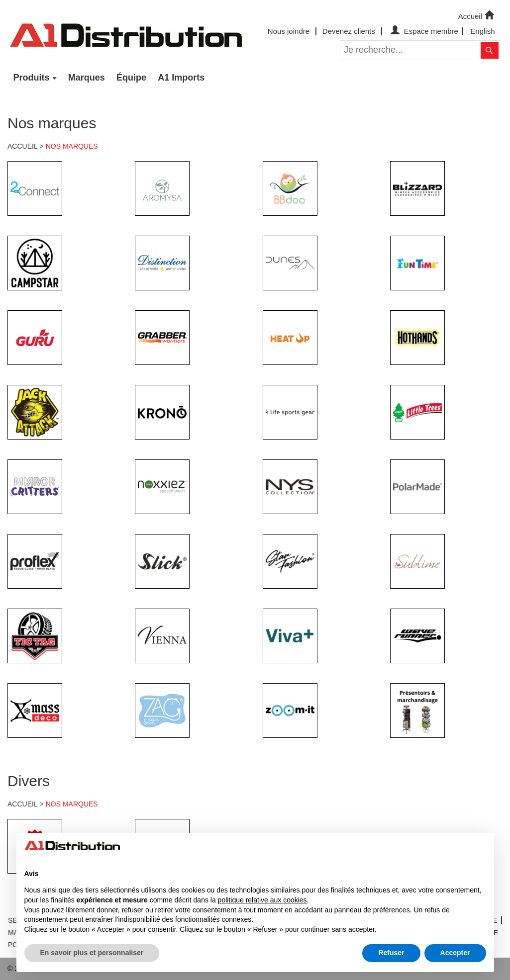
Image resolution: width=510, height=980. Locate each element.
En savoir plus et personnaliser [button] (92, 953)
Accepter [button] (455, 953)
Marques (87, 78)
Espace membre (423, 31)
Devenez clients (349, 31)
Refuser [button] (391, 953)
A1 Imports (181, 78)
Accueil (477, 15)
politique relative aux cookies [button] (262, 900)
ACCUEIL (23, 146)
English (482, 31)
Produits (32, 78)
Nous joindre (289, 31)
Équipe (131, 78)
